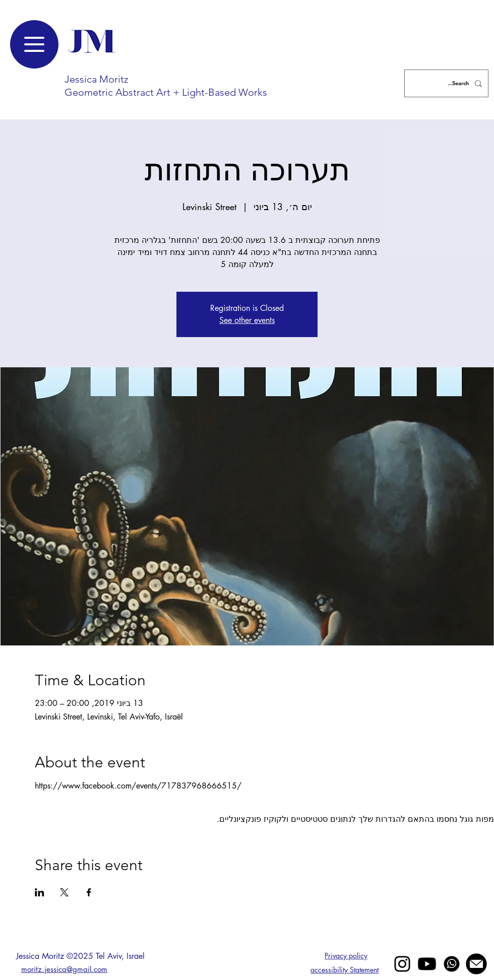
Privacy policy (346, 956)
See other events (247, 320)
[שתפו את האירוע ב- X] (64, 892)
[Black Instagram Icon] (402, 964)
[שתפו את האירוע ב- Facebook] (89, 892)
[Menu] (34, 44)
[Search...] (447, 83)
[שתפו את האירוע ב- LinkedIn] (40, 892)
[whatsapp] (452, 964)
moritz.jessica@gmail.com (64, 969)
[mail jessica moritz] (476, 964)
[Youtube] (427, 964)
